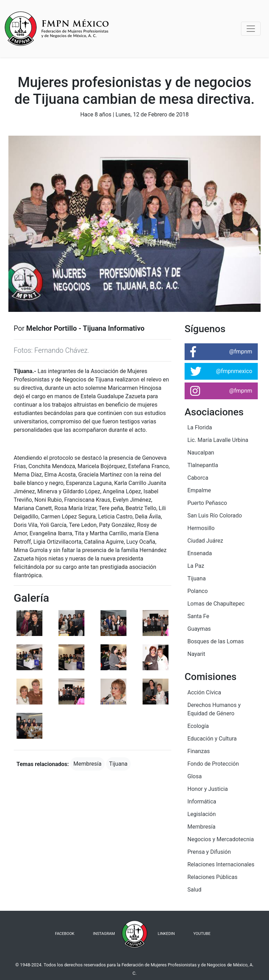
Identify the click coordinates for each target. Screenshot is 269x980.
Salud (194, 890)
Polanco (198, 591)
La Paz (196, 566)
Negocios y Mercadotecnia (221, 839)
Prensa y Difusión (209, 852)
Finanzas (199, 751)
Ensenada (200, 553)
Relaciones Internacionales (221, 864)
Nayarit (196, 654)
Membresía (87, 764)
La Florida (200, 427)
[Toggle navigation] (251, 29)
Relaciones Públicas (212, 877)
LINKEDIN (166, 934)
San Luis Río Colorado (215, 516)
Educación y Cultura (212, 739)
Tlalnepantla (203, 465)
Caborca (198, 478)
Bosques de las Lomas (216, 641)
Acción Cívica (204, 692)
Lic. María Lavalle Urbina (218, 440)
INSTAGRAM (104, 934)
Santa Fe (198, 616)
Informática (202, 802)
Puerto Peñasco (207, 503)
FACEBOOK (65, 934)
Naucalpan (201, 453)
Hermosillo (201, 528)
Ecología (198, 726)
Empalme (199, 490)
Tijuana (118, 764)
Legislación (202, 814)
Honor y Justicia (208, 789)
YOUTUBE (202, 934)
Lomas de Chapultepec (216, 604)
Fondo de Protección (213, 764)
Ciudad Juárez (205, 541)
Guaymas (199, 629)
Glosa (195, 776)
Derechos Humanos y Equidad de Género (214, 709)
